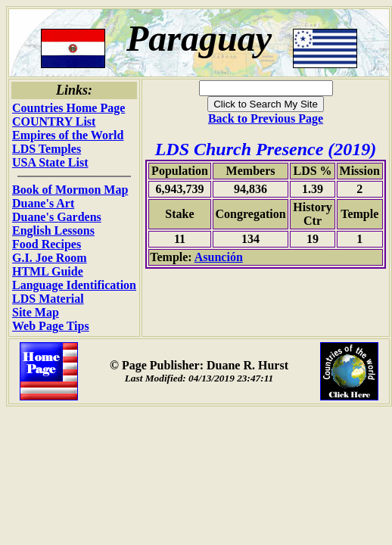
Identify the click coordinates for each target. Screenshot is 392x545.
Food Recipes (47, 244)
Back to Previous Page (266, 118)
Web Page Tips (51, 326)
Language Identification (74, 285)
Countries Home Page (68, 108)
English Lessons (53, 230)
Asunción (219, 257)
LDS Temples (47, 149)
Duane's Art (43, 203)
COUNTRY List (54, 121)
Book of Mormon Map (70, 190)
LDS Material (48, 299)
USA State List (50, 162)
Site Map (36, 312)
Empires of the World (68, 135)
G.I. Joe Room (50, 258)
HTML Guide (48, 271)
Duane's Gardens (57, 217)
